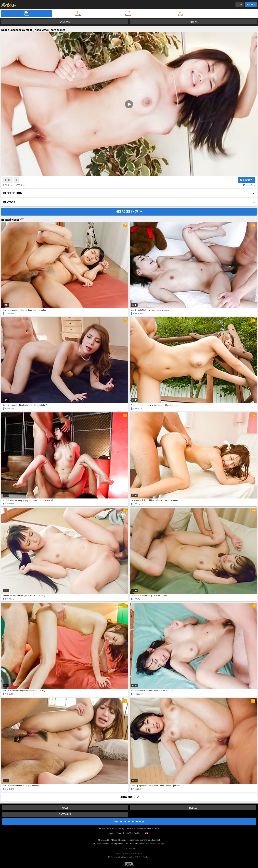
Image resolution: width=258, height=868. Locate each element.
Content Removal (144, 829)
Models (78, 15)
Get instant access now (129, 822)
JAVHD (157, 829)
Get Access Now (129, 211)
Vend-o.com (108, 843)
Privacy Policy (118, 829)
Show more (129, 797)
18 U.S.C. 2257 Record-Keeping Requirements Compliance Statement (129, 840)
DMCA (130, 829)
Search (180, 15)
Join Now (251, 5)
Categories (129, 15)
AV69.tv (9, 5)
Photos (9, 202)
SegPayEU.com (121, 843)
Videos (26, 15)
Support (120, 833)
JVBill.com (97, 843)
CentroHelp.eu (135, 843)
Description (13, 193)
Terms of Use (103, 829)
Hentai (193, 22)
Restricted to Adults (129, 864)
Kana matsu (251, 185)
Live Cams (65, 22)
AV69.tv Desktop (134, 833)
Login (239, 5)
